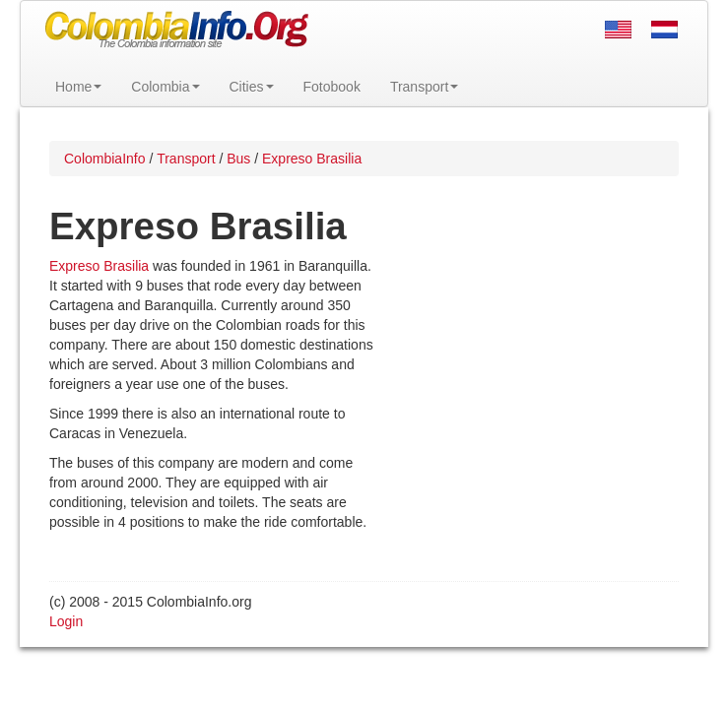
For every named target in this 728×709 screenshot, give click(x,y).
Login (66, 621)
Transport (424, 87)
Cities (252, 87)
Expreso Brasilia (99, 266)
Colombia (165, 87)
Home (78, 87)
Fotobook (332, 87)
